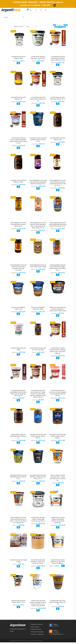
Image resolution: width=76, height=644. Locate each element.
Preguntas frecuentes (37, 624)
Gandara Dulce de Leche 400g (18, 349)
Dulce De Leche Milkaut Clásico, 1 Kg (18, 308)
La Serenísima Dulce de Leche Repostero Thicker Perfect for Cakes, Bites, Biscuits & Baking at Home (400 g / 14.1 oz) (38, 394)
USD (41, 10)
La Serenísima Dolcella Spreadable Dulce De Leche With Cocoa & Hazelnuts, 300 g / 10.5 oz (18, 393)
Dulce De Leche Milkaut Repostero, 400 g (38, 308)
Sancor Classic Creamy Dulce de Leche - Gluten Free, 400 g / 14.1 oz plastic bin (58, 478)
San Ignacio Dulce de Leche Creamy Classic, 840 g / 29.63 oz (58, 436)
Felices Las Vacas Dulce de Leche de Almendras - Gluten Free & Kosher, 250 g (58, 309)
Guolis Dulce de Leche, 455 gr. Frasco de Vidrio (38, 349)
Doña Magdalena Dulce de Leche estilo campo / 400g (38, 266)
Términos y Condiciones (37, 634)
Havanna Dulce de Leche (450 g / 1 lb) (18, 98)
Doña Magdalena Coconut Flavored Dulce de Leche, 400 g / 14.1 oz (18, 224)
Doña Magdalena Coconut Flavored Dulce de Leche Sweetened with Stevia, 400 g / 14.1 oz (58, 183)
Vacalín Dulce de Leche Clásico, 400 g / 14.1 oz (18, 601)
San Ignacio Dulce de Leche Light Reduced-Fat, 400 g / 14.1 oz (18, 477)
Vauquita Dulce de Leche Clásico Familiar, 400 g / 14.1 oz (58, 602)
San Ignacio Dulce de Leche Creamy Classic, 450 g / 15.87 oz (38, 436)
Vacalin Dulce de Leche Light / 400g (18, 561)
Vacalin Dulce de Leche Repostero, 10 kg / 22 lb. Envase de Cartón (38, 562)
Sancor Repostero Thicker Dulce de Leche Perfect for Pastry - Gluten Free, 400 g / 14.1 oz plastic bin (18, 520)
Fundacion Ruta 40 (36, 629)
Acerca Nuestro (35, 627)
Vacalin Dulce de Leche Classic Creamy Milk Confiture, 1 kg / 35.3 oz (38, 519)
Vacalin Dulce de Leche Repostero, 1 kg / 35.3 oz (38, 57)
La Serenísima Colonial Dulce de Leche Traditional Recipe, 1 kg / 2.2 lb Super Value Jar (58, 351)
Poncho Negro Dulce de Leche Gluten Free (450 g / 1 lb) (18, 436)
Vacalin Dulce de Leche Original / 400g (18, 57)
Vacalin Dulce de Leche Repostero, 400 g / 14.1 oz (58, 98)
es (36, 10)
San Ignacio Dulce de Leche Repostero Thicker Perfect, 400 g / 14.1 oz (38, 477)
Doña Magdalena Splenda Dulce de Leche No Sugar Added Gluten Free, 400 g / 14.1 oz (58, 268)
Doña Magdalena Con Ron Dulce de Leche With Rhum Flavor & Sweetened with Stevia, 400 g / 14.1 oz (38, 225)
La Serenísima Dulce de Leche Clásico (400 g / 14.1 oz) (38, 99)
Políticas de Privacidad (37, 632)
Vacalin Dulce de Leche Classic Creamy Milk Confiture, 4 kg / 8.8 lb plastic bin (58, 520)
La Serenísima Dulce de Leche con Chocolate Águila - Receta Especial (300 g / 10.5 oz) (58, 393)
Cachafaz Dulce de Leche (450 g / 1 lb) (58, 139)
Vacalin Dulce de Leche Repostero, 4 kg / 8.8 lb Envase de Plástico (58, 562)
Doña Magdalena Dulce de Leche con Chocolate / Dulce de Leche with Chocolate (18, 268)
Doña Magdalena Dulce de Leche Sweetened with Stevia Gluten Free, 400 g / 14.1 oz (58, 224)
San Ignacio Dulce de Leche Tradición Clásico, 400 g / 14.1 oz (38, 140)
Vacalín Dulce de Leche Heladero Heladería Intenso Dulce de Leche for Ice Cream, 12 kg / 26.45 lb (38, 603)
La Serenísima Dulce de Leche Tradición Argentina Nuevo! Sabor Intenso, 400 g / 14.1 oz (18, 141)
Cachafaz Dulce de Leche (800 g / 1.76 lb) (18, 181)
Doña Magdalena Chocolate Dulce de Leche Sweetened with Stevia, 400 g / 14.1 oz (38, 182)
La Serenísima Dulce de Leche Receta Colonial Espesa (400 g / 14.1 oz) (58, 58)
